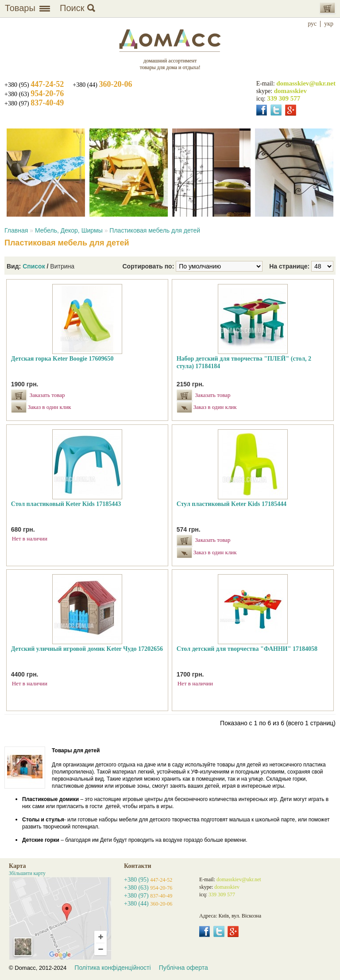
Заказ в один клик (48, 407)
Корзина (328, 8)
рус (312, 24)
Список (34, 266)
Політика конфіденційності (112, 968)
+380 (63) (34, 94)
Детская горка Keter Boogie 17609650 (62, 359)
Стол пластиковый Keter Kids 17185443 (66, 504)
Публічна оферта (184, 968)
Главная (16, 230)
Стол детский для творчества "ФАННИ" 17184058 (247, 649)
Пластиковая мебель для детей (155, 230)
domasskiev (290, 91)
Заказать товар (47, 395)
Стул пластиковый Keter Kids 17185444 (232, 504)
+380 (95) (34, 85)
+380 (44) (102, 85)
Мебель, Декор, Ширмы (69, 230)
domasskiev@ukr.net (306, 83)
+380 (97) (34, 103)
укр (329, 24)
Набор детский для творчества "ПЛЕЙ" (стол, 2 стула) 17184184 (244, 362)
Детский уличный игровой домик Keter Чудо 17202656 (87, 649)
